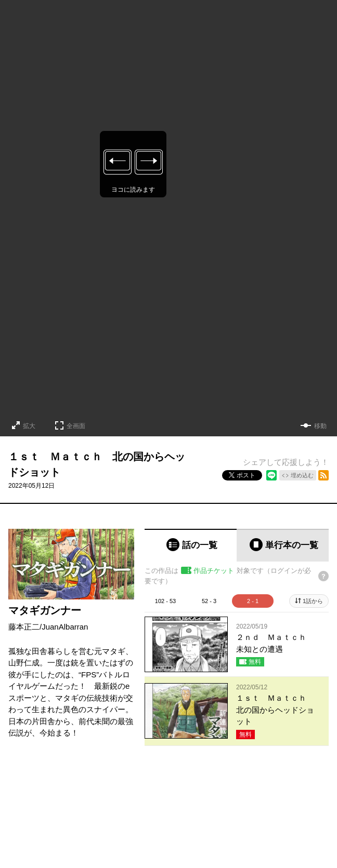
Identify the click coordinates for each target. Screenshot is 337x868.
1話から (313, 601)
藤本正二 (24, 627)
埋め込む (302, 475)
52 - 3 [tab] (209, 601)
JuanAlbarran (65, 627)
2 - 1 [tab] (253, 601)
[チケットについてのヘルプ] (323, 576)
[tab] (191, 545)
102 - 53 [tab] (165, 601)
